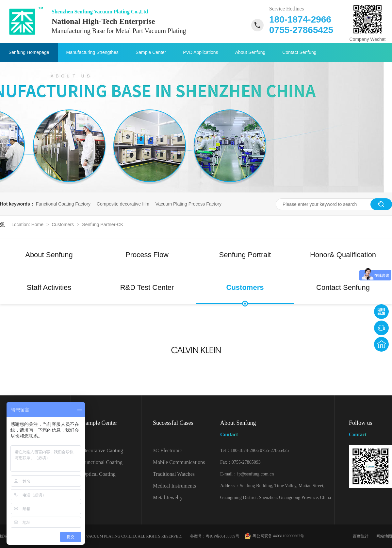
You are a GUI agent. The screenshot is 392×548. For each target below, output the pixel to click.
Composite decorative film (123, 204)
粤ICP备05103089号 (223, 536)
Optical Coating (99, 474)
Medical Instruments (174, 486)
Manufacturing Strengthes (92, 52)
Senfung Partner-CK (103, 224)
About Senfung (250, 52)
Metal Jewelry (168, 498)
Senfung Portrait (245, 255)
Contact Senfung (299, 52)
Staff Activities (49, 287)
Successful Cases (173, 423)
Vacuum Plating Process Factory (188, 204)
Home (38, 224)
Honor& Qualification (343, 255)
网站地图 (384, 536)
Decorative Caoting (103, 450)
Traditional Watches (174, 474)
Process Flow (147, 255)
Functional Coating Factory (63, 204)
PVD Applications (200, 52)
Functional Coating (102, 462)
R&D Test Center (147, 287)
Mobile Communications (179, 462)
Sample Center (151, 52)
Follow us (370, 430)
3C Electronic (167, 450)
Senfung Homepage (29, 52)
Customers (63, 224)
